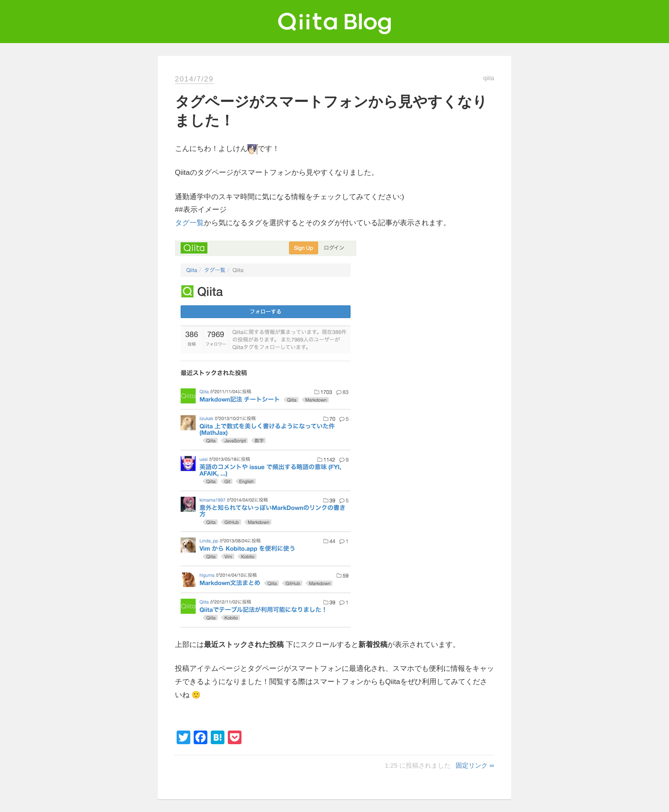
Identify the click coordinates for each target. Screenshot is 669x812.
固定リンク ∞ (475, 765)
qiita (489, 78)
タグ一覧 (189, 223)
